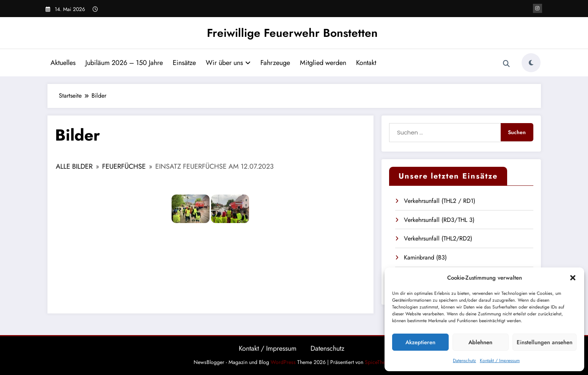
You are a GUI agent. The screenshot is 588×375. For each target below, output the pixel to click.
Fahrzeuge (275, 63)
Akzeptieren (420, 342)
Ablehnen (480, 342)
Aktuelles (63, 63)
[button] (573, 278)
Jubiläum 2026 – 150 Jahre (124, 63)
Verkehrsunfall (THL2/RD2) (438, 238)
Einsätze (184, 63)
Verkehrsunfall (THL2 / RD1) (440, 201)
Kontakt (366, 63)
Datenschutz (464, 361)
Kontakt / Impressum (500, 361)
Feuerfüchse (124, 166)
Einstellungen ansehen (545, 342)
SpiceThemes (380, 362)
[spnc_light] (531, 63)
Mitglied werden (323, 63)
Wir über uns (228, 63)
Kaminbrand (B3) (425, 257)
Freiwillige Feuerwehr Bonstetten (292, 33)
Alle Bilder (74, 166)
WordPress (283, 362)
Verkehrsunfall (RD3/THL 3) (439, 220)
